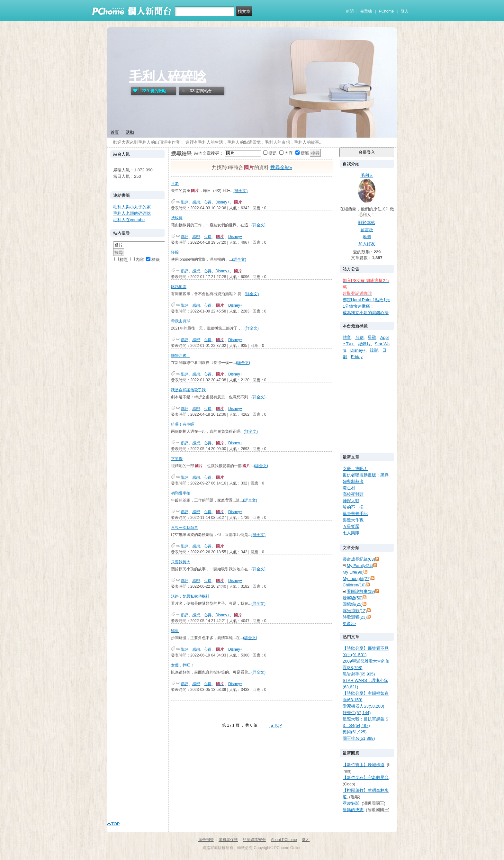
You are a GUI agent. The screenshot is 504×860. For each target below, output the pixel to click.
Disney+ (222, 202)
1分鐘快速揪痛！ (358, 306)
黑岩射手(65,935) (359, 674)
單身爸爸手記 (355, 514)
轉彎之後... (180, 356)
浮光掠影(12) (355, 611)
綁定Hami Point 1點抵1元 (366, 300)
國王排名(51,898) (359, 738)
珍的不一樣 (353, 507)
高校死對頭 (353, 494)
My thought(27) (357, 579)
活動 (130, 132)
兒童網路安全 (254, 840)
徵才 (306, 840)
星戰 (372, 337)
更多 (349, 624)
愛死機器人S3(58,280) (363, 706)
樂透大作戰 (353, 520)
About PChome (284, 840)
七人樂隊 (351, 533)
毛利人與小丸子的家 (132, 207)
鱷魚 (175, 631)
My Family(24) (360, 566)
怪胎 (175, 252)
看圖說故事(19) (361, 591)
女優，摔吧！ (183, 665)
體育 (347, 337)
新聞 (350, 11)
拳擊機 (366, 11)
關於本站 (367, 223)
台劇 (359, 337)
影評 (184, 202)
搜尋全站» (281, 167)
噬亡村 (349, 488)
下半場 (177, 459)
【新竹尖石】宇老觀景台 (366, 778)
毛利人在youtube (129, 220)
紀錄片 (364, 344)
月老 (175, 184)
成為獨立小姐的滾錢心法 (366, 313)
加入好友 (367, 244)
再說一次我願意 (184, 528)
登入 (405, 11)
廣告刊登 (206, 840)
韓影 (374, 350)
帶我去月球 (181, 321)
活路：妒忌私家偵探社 (190, 596)
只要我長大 (181, 562)
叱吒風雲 (179, 287)
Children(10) (354, 585)
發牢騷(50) (353, 598)
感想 (196, 202)
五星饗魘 (351, 526)
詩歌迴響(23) (355, 617)
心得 (208, 202)
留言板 (367, 230)
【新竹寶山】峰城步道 (364, 765)
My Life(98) (353, 572)
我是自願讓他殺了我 (188, 390)
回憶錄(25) (353, 604)
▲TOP (276, 725)
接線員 (177, 218)
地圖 (367, 237)
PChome (386, 11)
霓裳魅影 (351, 803)
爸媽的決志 (353, 810)
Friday (357, 357)
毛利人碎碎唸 (168, 76)
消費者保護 (228, 840)
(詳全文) (240, 191)
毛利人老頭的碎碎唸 (132, 213)
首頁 (115, 132)
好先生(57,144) (357, 713)
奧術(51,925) (355, 732)
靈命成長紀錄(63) (359, 559)
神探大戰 (351, 501)
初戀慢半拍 (181, 493)
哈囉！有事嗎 (183, 424)
